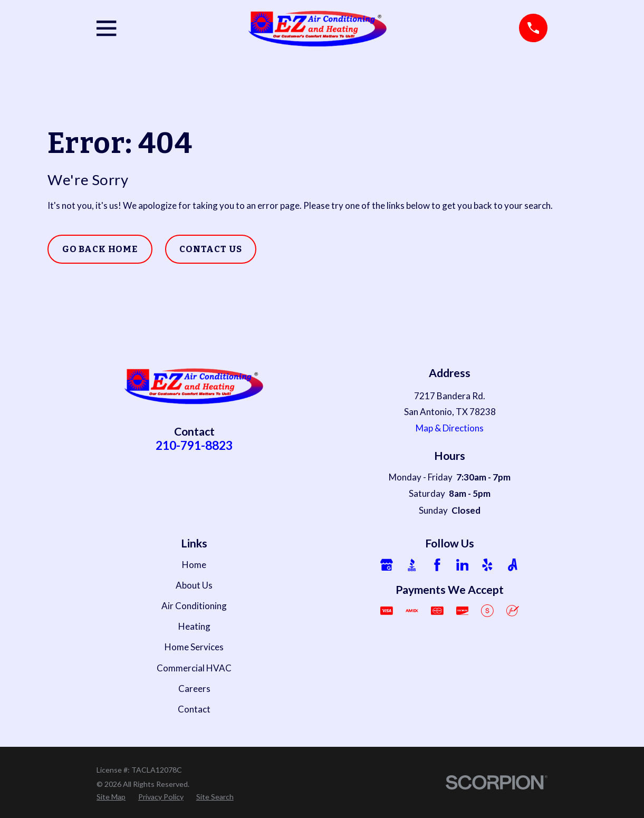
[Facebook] (437, 565)
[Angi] (513, 565)
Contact (194, 709)
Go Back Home (100, 249)
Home (194, 565)
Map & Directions (450, 428)
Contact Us (211, 249)
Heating (194, 626)
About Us (194, 585)
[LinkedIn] (463, 565)
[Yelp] (487, 565)
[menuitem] (111, 797)
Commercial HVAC (194, 668)
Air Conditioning (194, 606)
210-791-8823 (194, 445)
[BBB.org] (412, 565)
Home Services (194, 647)
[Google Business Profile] (387, 565)
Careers (194, 689)
